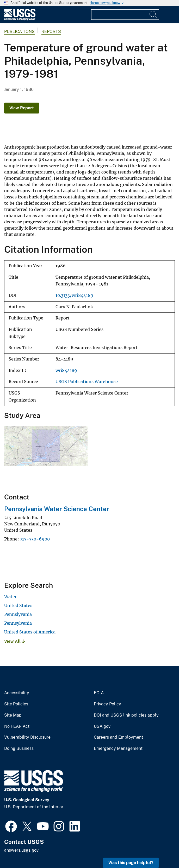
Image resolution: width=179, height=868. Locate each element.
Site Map (13, 715)
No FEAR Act (17, 726)
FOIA (99, 693)
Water (10, 597)
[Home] (20, 19)
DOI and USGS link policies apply (126, 715)
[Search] (154, 15)
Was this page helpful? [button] (131, 863)
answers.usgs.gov (21, 850)
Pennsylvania (18, 623)
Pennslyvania (18, 614)
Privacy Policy (107, 704)
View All (14, 641)
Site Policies (16, 704)
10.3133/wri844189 (74, 295)
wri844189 (66, 370)
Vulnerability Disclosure (27, 737)
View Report (22, 108)
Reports (51, 32)
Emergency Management (118, 749)
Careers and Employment (118, 737)
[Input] (125, 15)
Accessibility (17, 693)
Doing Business (19, 749)
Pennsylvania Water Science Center (57, 509)
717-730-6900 (35, 539)
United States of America (30, 632)
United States (18, 605)
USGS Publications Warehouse (87, 382)
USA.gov (102, 726)
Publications (19, 32)
